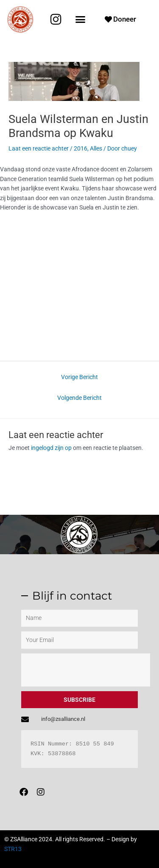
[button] (81, 20)
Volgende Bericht (79, 398)
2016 (81, 148)
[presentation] (86, 670)
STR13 (13, 849)
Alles (96, 148)
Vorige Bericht (79, 377)
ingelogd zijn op (51, 448)
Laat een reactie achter (39, 148)
